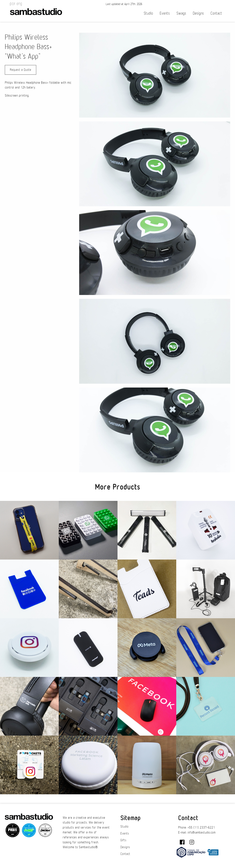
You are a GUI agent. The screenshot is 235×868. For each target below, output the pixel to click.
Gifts (123, 840)
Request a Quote (21, 70)
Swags (181, 13)
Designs (198, 13)
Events (165, 13)
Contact (216, 13)
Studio (148, 13)
